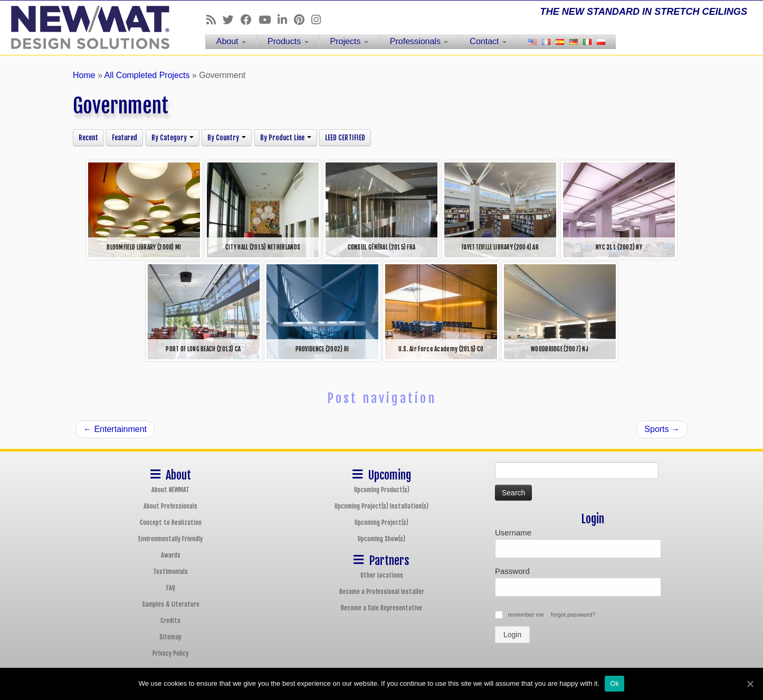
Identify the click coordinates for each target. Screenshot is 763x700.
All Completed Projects (147, 75)
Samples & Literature (171, 604)
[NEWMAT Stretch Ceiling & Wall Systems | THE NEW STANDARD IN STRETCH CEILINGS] (88, 27)
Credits (170, 621)
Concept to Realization (171, 522)
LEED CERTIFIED (345, 138)
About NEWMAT (170, 490)
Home (84, 75)
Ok (614, 683)
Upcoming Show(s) (381, 539)
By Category (173, 138)
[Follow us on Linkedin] (286, 20)
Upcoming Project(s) (381, 522)
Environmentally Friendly (170, 539)
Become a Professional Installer (382, 592)
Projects (349, 41)
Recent (88, 138)
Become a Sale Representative (381, 608)
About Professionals (170, 506)
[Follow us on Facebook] (250, 20)
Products (288, 41)
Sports (662, 429)
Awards (171, 555)
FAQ (171, 588)
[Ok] (750, 684)
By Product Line (286, 138)
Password (512, 571)
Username (513, 533)
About (231, 41)
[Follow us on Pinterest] (303, 20)
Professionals (419, 41)
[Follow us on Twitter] (232, 20)
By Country (227, 138)
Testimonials (170, 572)
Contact (488, 41)
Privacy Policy (170, 653)
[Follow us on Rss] (214, 20)
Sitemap (170, 637)
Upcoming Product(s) (382, 490)
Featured (125, 138)
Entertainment (115, 429)
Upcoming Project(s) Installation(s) (381, 506)
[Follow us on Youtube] (268, 20)
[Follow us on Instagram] (319, 20)
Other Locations (382, 575)
